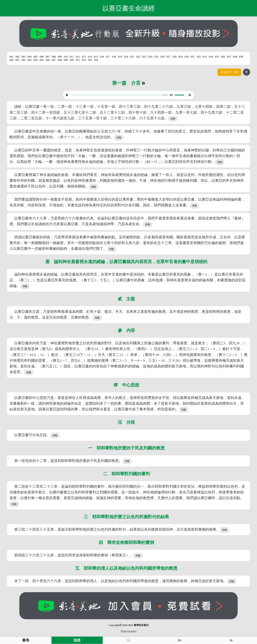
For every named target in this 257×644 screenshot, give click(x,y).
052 (84, 60)
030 (187, 57)
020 (126, 57)
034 (211, 57)
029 (181, 57)
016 (102, 57)
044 (36, 60)
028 (174, 57)
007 (48, 57)
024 (150, 57)
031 (193, 57)
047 (54, 60)
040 (11, 60)
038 (235, 57)
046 (48, 60)
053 (90, 60)
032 (199, 57)
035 (217, 57)
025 (156, 57)
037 (229, 57)
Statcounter (128, 631)
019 (120, 57)
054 (96, 60)
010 (66, 57)
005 (36, 57)
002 (17, 57)
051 (78, 60)
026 (163, 57)
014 (90, 57)
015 (96, 57)
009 (60, 57)
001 (11, 57)
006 (42, 57)
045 (42, 60)
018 (114, 57)
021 (132, 57)
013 (84, 57)
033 (205, 57)
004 (30, 57)
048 (60, 60)
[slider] (116, 95)
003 (24, 57)
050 (72, 60)
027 (169, 57)
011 (72, 57)
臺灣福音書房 (141, 625)
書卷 (26, 640)
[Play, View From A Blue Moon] (67, 95)
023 (144, 57)
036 (223, 57)
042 (24, 60)
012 (78, 57)
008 (54, 57)
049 (66, 60)
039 (241, 57)
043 (30, 60)
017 (108, 57)
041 (17, 60)
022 (138, 57)
